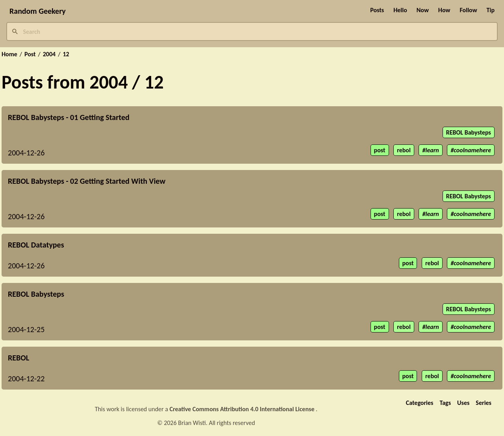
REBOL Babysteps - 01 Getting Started (69, 117)
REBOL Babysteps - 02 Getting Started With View (87, 181)
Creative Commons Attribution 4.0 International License (243, 409)
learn (432, 150)
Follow (468, 10)
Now (423, 10)
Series (484, 403)
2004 (49, 54)
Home (9, 54)
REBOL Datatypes (36, 245)
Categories (420, 403)
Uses (463, 403)
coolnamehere (472, 150)
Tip (491, 10)
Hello (400, 10)
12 (66, 54)
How (444, 10)
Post (30, 54)
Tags (445, 403)
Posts (377, 10)
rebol (404, 150)
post (380, 150)
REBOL (19, 358)
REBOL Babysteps (469, 132)
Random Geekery (38, 11)
